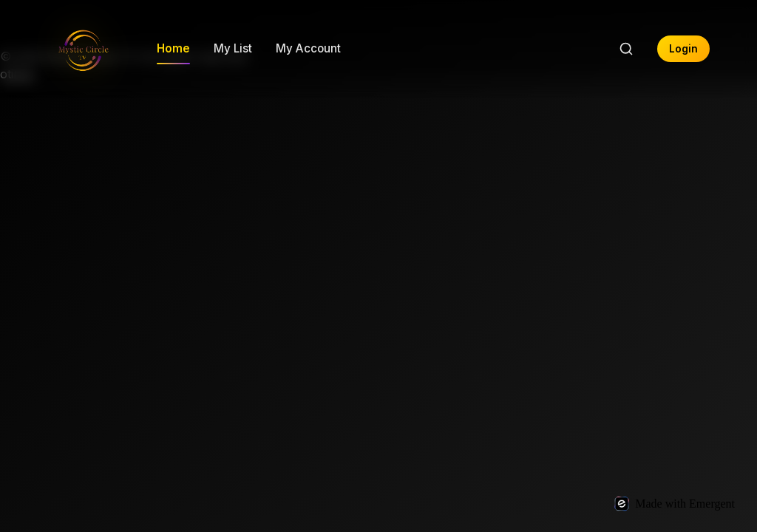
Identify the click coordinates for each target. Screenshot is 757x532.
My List (233, 48)
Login (683, 49)
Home (173, 48)
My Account (308, 48)
